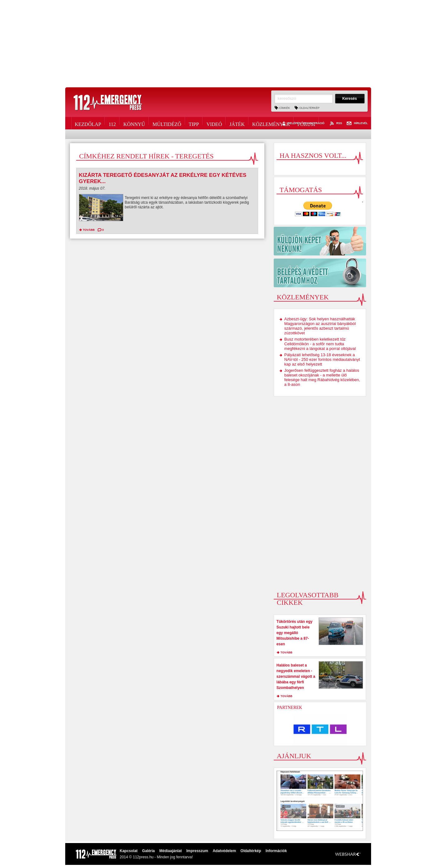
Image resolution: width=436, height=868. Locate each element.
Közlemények (271, 123)
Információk (276, 851)
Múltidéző (167, 123)
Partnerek (290, 708)
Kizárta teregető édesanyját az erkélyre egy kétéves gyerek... (163, 178)
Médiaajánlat (170, 851)
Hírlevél (357, 124)
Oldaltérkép (309, 108)
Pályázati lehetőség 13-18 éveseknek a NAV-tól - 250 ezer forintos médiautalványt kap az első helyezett (322, 359)
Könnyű (134, 123)
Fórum (306, 123)
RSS (336, 124)
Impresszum (197, 851)
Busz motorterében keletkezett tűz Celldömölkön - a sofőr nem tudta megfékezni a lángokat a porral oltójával (320, 344)
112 (112, 123)
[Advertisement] (218, 44)
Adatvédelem (224, 851)
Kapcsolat (129, 851)
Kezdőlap (88, 123)
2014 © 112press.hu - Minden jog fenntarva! (156, 857)
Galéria (148, 851)
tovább (89, 230)
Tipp (194, 123)
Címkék (285, 108)
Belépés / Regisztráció (303, 124)
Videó (214, 123)
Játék (237, 123)
